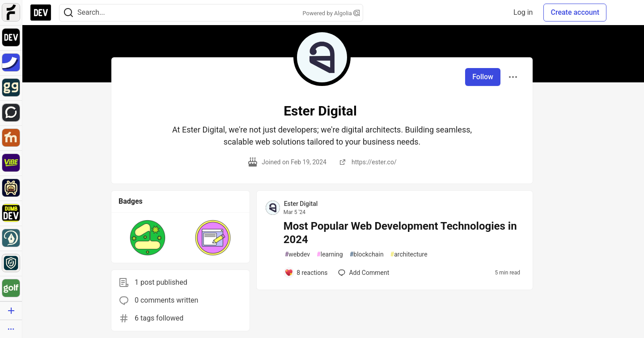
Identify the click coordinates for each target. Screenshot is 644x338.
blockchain (367, 255)
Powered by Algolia (331, 13)
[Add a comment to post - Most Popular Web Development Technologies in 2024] (306, 273)
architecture (409, 255)
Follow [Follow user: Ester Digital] (483, 77)
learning (330, 255)
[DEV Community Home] (41, 13)
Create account (575, 12)
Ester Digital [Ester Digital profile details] (301, 204)
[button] (148, 238)
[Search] (68, 13)
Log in (523, 12)
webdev (297, 255)
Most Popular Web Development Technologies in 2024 (400, 233)
